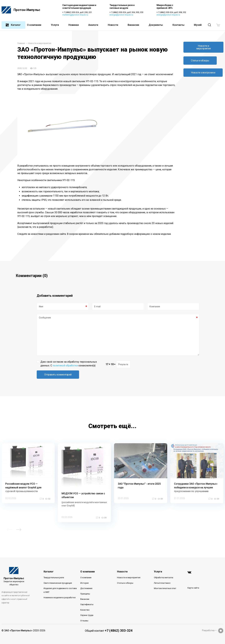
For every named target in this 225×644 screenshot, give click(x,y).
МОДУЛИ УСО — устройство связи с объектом (83, 488)
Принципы (85, 587)
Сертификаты (87, 598)
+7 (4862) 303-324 (119, 624)
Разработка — (209, 624)
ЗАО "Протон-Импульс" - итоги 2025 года (139, 479)
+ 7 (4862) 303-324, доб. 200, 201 (77, 12)
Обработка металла (164, 571)
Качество (85, 603)
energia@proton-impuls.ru (121, 15)
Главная (21, 44)
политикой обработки (65, 359)
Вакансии (133, 25)
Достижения (86, 581)
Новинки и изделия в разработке (60, 591)
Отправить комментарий (58, 368)
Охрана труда (87, 608)
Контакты (178, 25)
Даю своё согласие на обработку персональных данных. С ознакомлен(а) (69, 357)
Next (19, 523)
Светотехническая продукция (58, 576)
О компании (34, 25)
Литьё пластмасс (162, 576)
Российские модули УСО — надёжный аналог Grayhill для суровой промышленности (23, 481)
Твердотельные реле (54, 571)
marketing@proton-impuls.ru (75, 15)
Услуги (55, 25)
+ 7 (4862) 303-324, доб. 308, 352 (172, 12)
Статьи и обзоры (200, 61)
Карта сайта (193, 581)
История (84, 576)
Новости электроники (203, 73)
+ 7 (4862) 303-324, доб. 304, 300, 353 (127, 12)
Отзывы (84, 614)
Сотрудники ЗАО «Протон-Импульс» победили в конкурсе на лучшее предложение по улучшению (196, 481)
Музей (198, 25)
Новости (113, 25)
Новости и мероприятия (40, 44)
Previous (9, 523)
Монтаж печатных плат (165, 581)
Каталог (13, 25)
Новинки (74, 25)
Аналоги (93, 25)
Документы (156, 25)
